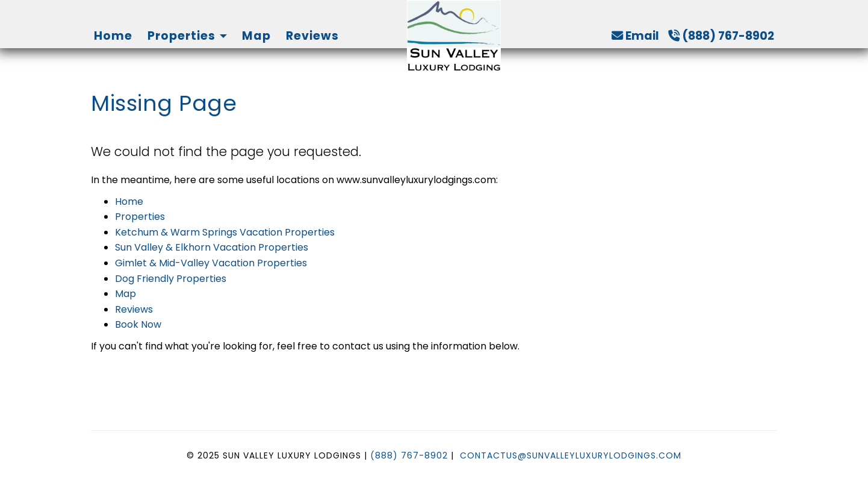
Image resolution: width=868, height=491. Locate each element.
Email (635, 36)
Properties (181, 36)
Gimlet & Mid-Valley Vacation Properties (211, 263)
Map (256, 36)
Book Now (138, 324)
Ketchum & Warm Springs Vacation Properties (225, 232)
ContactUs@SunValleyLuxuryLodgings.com (571, 455)
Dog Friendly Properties (171, 279)
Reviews (312, 36)
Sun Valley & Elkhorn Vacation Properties (212, 247)
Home (113, 36)
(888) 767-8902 (721, 36)
